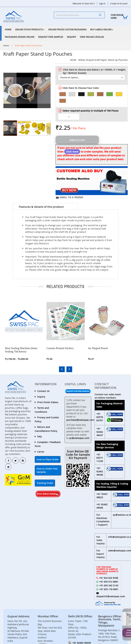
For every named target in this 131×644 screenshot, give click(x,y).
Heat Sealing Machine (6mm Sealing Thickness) (21, 350)
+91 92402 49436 (100, 471)
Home (6, 45)
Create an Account (119, 3)
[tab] (45, 206)
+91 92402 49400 (102, 506)
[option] (63, 94)
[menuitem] (8, 30)
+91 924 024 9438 (109, 578)
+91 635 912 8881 (109, 582)
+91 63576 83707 (100, 417)
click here (72, 152)
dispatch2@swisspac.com (111, 596)
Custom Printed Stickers (60, 348)
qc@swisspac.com (79, 438)
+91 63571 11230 (100, 458)
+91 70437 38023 (102, 496)
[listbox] (93, 76)
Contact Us (43, 391)
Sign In (102, 3)
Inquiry (41, 397)
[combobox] (79, 15)
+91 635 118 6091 (109, 589)
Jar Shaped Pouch (98, 348)
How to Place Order (48, 459)
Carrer (41, 452)
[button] (10, 90)
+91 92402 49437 (100, 432)
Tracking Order (45, 483)
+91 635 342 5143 (109, 585)
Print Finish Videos (48, 402)
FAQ (39, 436)
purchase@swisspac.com (80, 420)
